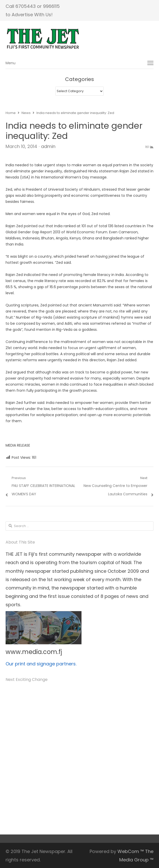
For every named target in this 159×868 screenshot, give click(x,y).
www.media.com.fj (34, 652)
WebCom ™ (131, 851)
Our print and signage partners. (41, 664)
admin (48, 146)
